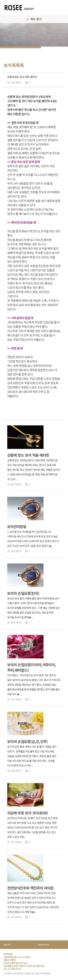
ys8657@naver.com (19, 963)
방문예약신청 (43, 945)
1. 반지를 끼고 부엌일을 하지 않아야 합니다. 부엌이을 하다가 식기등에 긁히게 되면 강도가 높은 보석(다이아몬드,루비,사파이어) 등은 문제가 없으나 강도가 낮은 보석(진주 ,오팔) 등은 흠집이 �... (33, 539)
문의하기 (7, 945)
